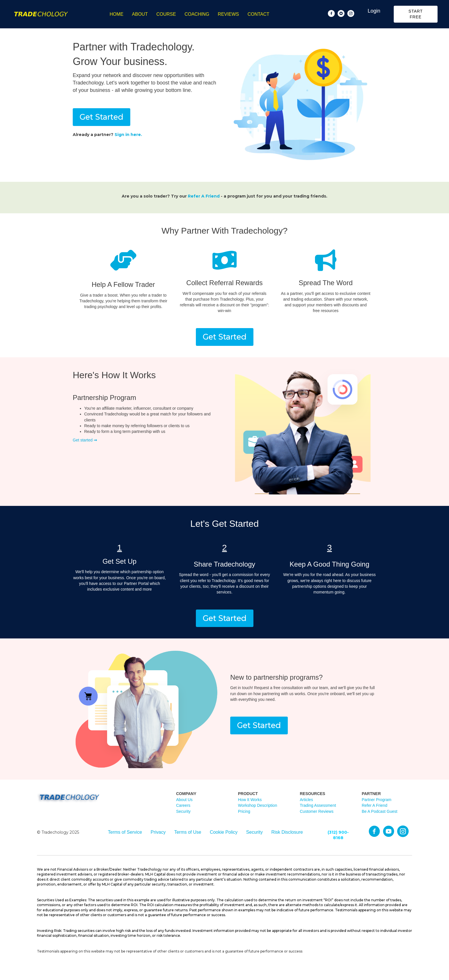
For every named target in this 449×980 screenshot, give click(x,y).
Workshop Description (258, 805)
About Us (184, 800)
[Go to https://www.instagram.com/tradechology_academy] (351, 13)
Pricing (244, 811)
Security (183, 811)
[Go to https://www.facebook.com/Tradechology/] (331, 13)
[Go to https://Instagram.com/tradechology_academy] (403, 832)
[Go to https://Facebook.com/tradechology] (374, 832)
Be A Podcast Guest (380, 811)
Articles (306, 800)
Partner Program (376, 800)
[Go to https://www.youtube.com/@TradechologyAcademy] (341, 13)
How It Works (250, 800)
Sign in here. (128, 135)
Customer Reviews (317, 811)
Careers (183, 805)
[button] (416, 14)
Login (374, 11)
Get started (85, 440)
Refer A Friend (204, 196)
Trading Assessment (318, 805)
